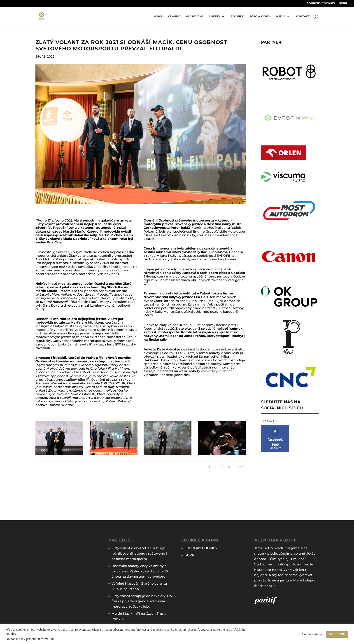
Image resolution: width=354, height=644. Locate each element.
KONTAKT (303, 16)
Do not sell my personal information (30, 639)
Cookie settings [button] (312, 634)
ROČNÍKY (237, 16)
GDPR (343, 3)
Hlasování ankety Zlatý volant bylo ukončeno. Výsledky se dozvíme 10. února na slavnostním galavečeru (140, 571)
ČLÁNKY (174, 16)
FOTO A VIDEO (260, 16)
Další (239, 467)
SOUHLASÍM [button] (337, 634)
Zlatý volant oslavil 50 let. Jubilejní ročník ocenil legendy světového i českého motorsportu (139, 553)
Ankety (214, 16)
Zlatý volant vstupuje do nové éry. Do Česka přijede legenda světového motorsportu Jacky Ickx (142, 601)
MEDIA (281, 16)
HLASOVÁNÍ (194, 16)
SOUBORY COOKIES (321, 3)
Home (158, 16)
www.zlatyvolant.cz (216, 371)
